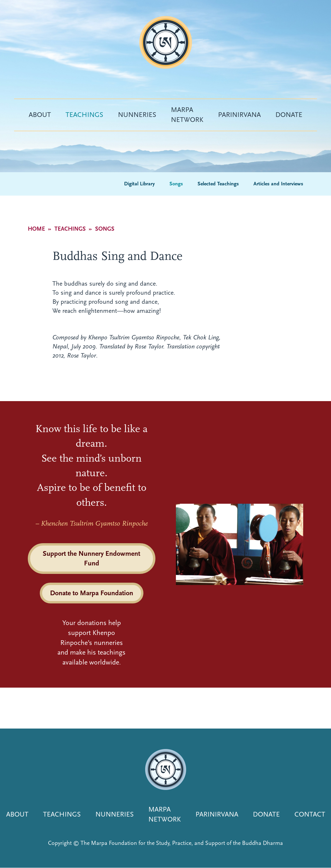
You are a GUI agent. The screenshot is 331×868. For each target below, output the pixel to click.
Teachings (84, 115)
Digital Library (139, 184)
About (40, 115)
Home (36, 229)
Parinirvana (239, 115)
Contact (310, 814)
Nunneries (137, 115)
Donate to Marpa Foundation (92, 593)
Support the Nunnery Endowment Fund (91, 558)
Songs (176, 184)
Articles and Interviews (278, 184)
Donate (289, 115)
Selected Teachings (218, 184)
